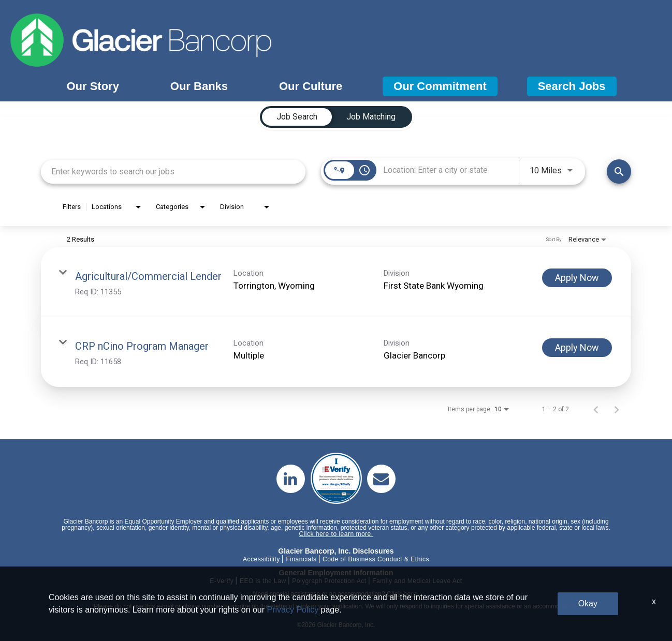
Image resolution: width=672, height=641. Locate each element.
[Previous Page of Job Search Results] (596, 409)
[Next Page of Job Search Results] (617, 409)
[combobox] (173, 172)
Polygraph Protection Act (329, 581)
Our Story (92, 86)
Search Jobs (572, 86)
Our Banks (199, 86)
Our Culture (311, 86)
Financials (301, 559)
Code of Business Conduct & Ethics (376, 559)
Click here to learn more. (336, 534)
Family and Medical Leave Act (417, 581)
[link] (336, 282)
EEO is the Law (263, 581)
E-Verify (222, 581)
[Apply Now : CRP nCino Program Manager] (577, 348)
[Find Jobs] (619, 172)
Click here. (403, 594)
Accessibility (261, 559)
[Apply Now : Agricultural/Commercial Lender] (577, 278)
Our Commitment (440, 86)
